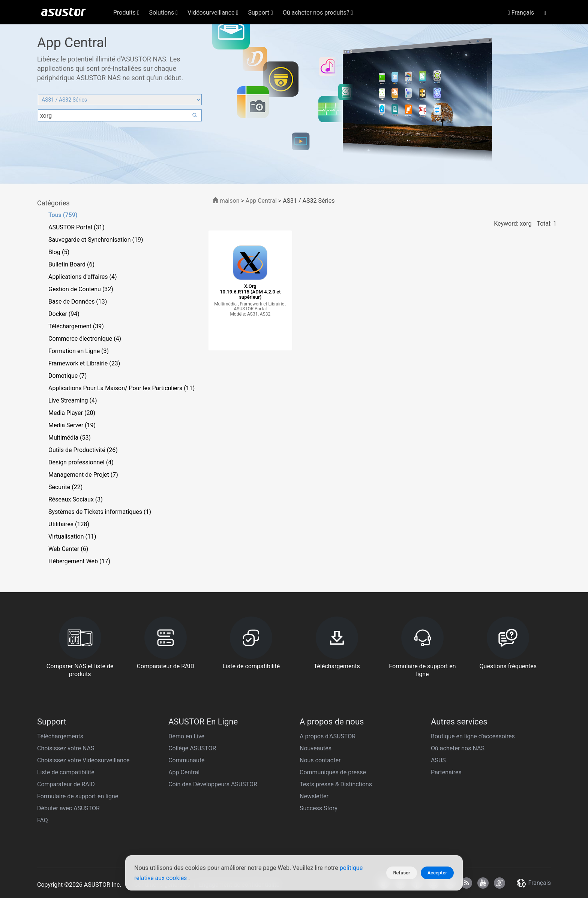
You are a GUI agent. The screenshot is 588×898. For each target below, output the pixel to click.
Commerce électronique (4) (85, 339)
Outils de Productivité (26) (83, 450)
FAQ (43, 820)
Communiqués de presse (333, 772)
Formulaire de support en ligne (78, 796)
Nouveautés (316, 748)
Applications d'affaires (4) (82, 277)
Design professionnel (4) (81, 462)
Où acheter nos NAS (458, 748)
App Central (261, 201)
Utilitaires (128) (69, 524)
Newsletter (314, 796)
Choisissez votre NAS (66, 748)
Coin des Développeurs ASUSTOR (213, 784)
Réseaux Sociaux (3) (76, 499)
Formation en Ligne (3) (79, 351)
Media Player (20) (72, 413)
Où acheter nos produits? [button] (318, 13)
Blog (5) (59, 252)
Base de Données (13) (78, 302)
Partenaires (446, 772)
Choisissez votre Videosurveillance (83, 760)
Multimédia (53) (70, 438)
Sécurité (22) (65, 487)
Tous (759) (63, 215)
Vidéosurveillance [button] (213, 13)
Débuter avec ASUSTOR (68, 808)
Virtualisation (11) (72, 537)
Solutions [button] (164, 13)
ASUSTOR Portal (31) (76, 227)
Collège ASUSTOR (192, 748)
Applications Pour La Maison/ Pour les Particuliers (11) (121, 388)
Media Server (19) (72, 425)
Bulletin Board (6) (71, 264)
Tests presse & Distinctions (336, 784)
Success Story (319, 808)
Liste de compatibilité (66, 772)
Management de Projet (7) (83, 475)
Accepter (437, 873)
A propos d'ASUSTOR (328, 736)
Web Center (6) (68, 549)
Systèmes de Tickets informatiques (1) (100, 512)
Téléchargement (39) (76, 326)
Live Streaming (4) (73, 400)
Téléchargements (60, 736)
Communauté (187, 760)
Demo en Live (186, 736)
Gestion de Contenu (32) (81, 289)
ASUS (438, 760)
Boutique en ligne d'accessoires (473, 736)
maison (226, 201)
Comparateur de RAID (66, 784)
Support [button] (260, 13)
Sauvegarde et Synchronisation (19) (96, 240)
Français (521, 13)
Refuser (401, 873)
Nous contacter (320, 760)
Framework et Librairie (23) (84, 363)
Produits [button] (126, 13)
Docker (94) (64, 314)
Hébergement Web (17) (79, 561)
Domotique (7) (67, 376)
